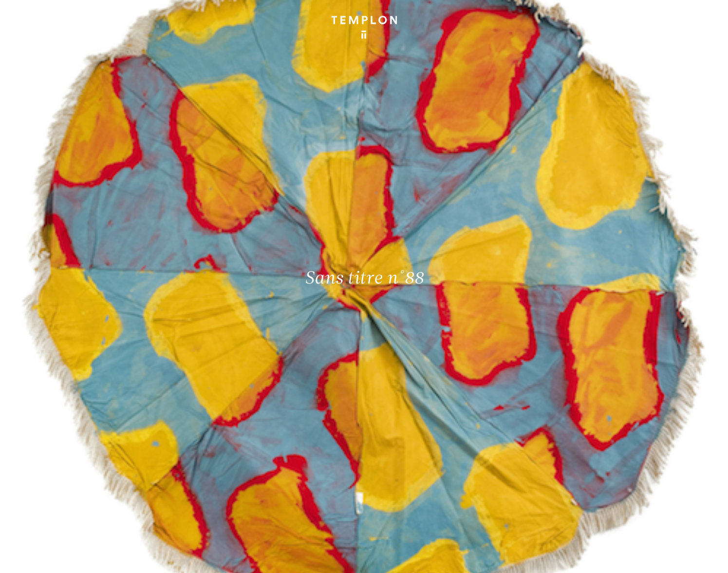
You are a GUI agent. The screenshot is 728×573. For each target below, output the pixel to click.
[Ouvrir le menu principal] (700, 20)
